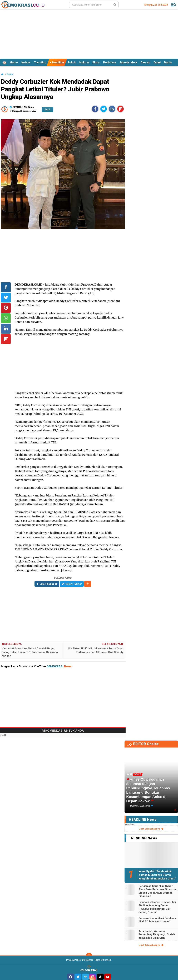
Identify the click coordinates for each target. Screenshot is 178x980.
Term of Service (103, 960)
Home (14, 62)
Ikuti (48, 110)
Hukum (84, 62)
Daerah (145, 62)
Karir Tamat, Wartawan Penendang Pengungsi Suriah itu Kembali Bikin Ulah (157, 934)
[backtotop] (89, 956)
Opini (157, 62)
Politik (72, 62)
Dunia (168, 62)
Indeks (26, 62)
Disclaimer (88, 960)
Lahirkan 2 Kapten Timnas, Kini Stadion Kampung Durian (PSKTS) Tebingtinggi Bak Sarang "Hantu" (157, 907)
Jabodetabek (128, 62)
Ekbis (96, 62)
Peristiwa (109, 62)
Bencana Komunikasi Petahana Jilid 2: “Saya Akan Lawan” (157, 920)
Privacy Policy (73, 960)
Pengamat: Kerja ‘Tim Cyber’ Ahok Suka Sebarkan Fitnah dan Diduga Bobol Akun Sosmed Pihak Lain (158, 891)
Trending (40, 62)
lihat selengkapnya (151, 829)
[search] (94, 5)
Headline (57, 62)
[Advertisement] (89, 34)
